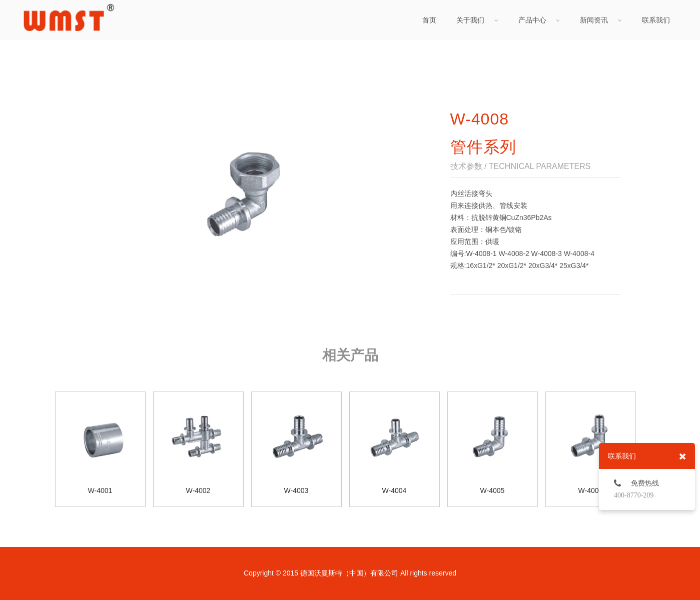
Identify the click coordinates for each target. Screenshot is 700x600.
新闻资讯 (601, 20)
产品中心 (539, 20)
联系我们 (656, 20)
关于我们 (477, 20)
